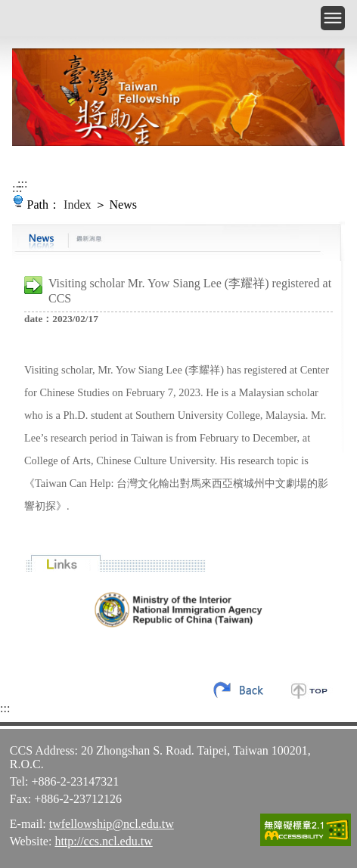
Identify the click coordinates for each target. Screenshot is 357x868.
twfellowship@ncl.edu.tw (112, 824)
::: (22, 183)
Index (77, 205)
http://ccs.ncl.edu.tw (103, 841)
